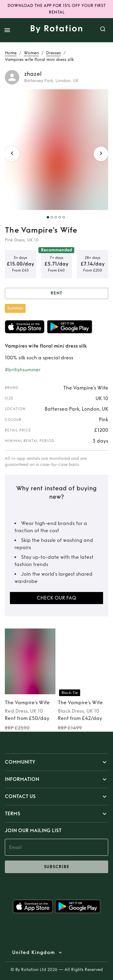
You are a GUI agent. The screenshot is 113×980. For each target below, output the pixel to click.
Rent (56, 293)
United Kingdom (33, 953)
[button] (56, 762)
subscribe (56, 867)
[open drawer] (7, 30)
